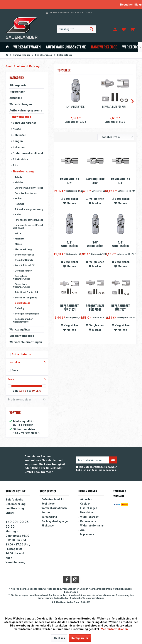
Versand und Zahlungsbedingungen (55, 519)
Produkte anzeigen (27, 400)
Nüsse (16, 129)
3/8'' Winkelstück (95, 244)
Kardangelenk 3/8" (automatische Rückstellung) (95, 181)
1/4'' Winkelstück (75, 107)
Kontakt (46, 512)
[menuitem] (133, 29)
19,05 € (36, 391)
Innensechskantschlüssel (28, 220)
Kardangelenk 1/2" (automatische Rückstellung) (70, 181)
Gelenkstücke (22, 303)
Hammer (19, 204)
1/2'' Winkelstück (70, 244)
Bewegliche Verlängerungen (22, 277)
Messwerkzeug (23, 249)
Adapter (19, 177)
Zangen (17, 141)
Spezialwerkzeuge (22, 336)
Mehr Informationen (114, 629)
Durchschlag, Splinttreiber (29, 188)
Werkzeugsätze (20, 329)
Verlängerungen (23, 271)
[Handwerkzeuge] (104, 47)
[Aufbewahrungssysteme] (66, 47)
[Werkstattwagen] (27, 47)
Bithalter (19, 182)
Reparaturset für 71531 (70, 307)
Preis (11, 379)
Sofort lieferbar (22, 354)
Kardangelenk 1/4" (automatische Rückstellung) (121, 181)
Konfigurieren (80, 638)
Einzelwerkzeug (23, 171)
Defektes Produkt (53, 499)
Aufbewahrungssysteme (26, 110)
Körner (18, 233)
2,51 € (23, 391)
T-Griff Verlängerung (26, 298)
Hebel (18, 215)
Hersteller (14, 362)
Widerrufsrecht (90, 517)
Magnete (19, 239)
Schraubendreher (24, 123)
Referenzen (17, 92)
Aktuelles (16, 98)
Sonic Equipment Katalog (23, 66)
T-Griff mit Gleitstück (26, 292)
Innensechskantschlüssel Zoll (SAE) (28, 227)
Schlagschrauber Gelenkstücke (23, 320)
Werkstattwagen (21, 104)
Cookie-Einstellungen (89, 506)
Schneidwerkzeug (24, 255)
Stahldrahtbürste (24, 260)
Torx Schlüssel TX (24, 265)
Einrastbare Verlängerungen (22, 286)
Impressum (87, 534)
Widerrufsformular (92, 526)
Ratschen (19, 147)
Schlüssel (19, 135)
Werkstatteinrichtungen (26, 342)
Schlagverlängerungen (26, 314)
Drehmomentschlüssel (27, 153)
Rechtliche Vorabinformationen (54, 506)
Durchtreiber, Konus (25, 193)
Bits (15, 165)
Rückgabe (48, 526)
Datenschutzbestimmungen (100, 467)
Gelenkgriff (21, 308)
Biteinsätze (20, 159)
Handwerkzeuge (20, 117)
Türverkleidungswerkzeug (29, 209)
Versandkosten (71, 589)
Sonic (15, 370)
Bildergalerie (18, 85)
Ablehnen (59, 638)
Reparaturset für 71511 (115, 107)
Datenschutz (88, 521)
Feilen (18, 198)
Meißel (18, 244)
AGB (83, 530)
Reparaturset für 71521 (95, 307)
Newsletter (87, 512)
